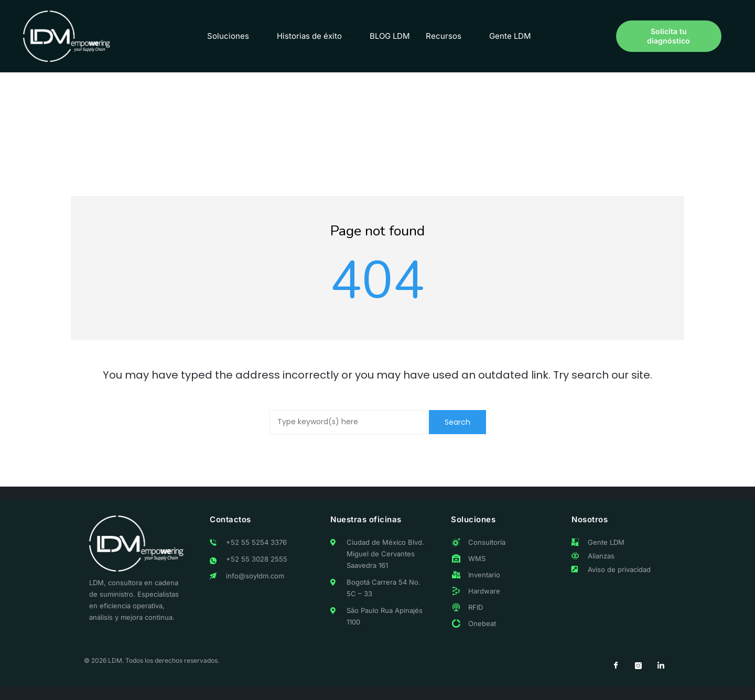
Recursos (448, 36)
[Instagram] (638, 666)
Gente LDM (515, 36)
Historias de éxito (314, 36)
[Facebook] (616, 666)
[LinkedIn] (661, 666)
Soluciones (233, 36)
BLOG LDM (390, 36)
